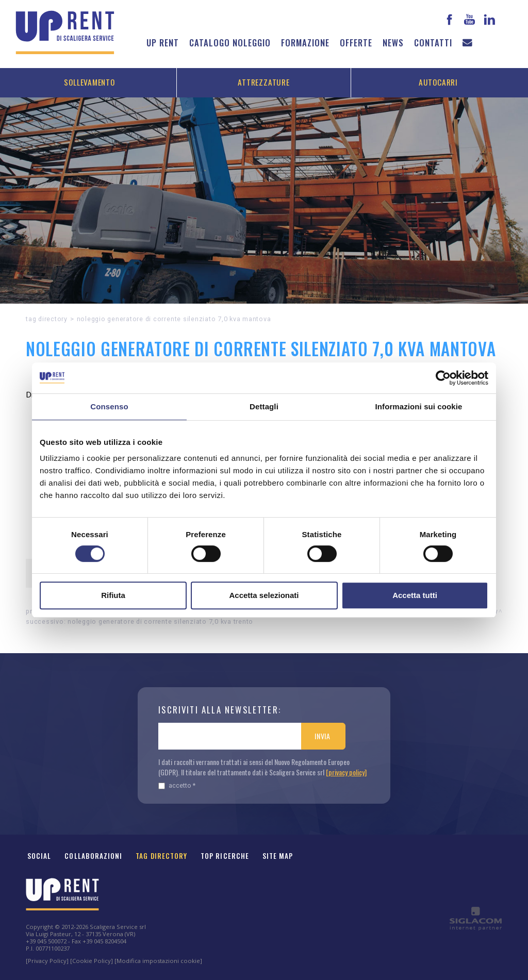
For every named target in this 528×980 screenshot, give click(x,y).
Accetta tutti (415, 595)
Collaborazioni (93, 856)
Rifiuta (113, 595)
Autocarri (438, 82)
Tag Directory (161, 856)
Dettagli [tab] (264, 406)
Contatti (433, 43)
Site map (278, 856)
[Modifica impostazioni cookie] (158, 961)
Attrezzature (263, 82)
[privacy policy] (346, 772)
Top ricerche (225, 856)
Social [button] (39, 856)
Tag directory (47, 319)
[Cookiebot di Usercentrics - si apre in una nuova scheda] (443, 378)
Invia (323, 736)
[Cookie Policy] (92, 961)
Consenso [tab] (109, 406)
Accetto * (177, 785)
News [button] (393, 43)
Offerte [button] (356, 43)
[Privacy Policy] (47, 961)
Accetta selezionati (264, 595)
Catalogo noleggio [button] (230, 43)
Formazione (305, 43)
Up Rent (163, 43)
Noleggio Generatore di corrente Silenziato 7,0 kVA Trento (160, 621)
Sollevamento (89, 82)
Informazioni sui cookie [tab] (419, 406)
